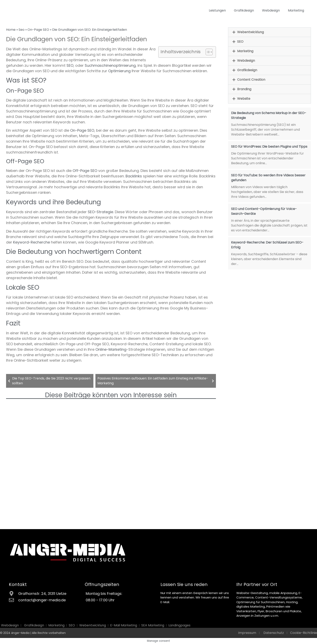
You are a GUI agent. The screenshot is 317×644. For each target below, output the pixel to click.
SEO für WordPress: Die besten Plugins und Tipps (269, 147)
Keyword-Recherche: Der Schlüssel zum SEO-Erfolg (267, 245)
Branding (244, 89)
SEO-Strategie (100, 212)
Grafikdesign (244, 10)
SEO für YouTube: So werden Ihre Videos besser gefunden (268, 178)
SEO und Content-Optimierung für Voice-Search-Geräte (264, 211)
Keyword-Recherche (32, 242)
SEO (70, 65)
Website (244, 99)
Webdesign (271, 10)
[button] (269, 32)
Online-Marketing (111, 349)
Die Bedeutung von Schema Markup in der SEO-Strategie (269, 115)
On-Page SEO (38, 30)
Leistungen (217, 10)
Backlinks (134, 176)
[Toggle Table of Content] (207, 52)
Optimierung (119, 71)
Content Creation (251, 80)
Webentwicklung (250, 32)
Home (11, 30)
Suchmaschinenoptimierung (110, 65)
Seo (22, 30)
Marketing (296, 10)
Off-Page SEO (85, 171)
